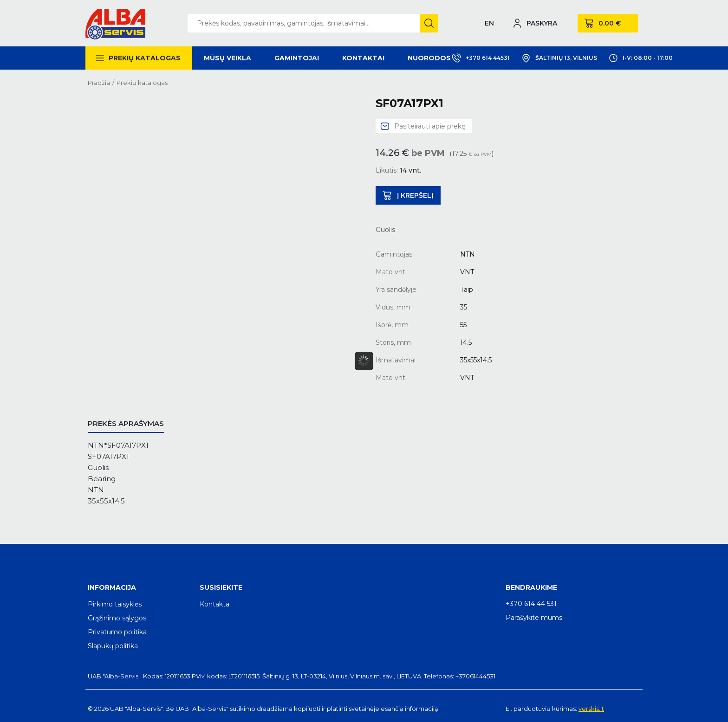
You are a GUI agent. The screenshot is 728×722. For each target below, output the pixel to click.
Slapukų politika (113, 646)
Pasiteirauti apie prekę (430, 126)
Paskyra (542, 23)
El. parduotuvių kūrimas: (541, 709)
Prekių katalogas (145, 58)
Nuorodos (429, 58)
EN (489, 23)
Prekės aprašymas (126, 423)
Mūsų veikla (227, 58)
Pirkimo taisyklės (115, 604)
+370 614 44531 (481, 58)
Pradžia (99, 83)
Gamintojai (297, 58)
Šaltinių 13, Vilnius (559, 58)
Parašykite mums (534, 618)
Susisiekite (221, 587)
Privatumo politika (117, 632)
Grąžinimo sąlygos (117, 618)
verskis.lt (591, 709)
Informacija (112, 587)
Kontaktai (363, 58)
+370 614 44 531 (531, 604)
